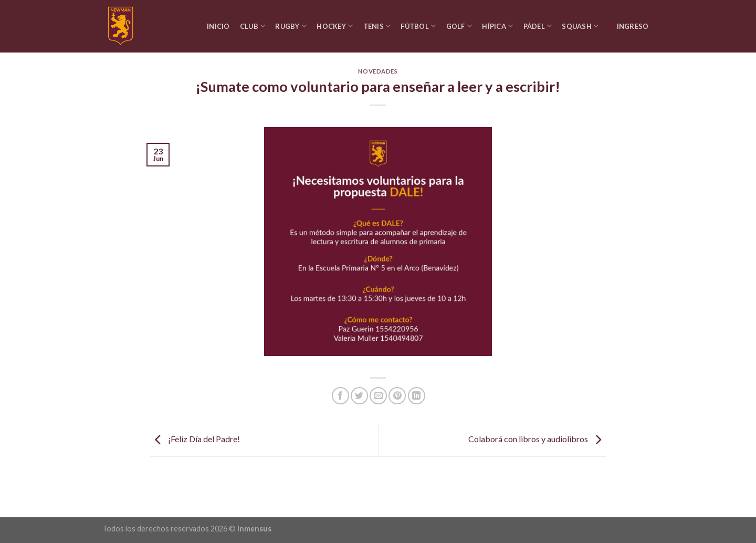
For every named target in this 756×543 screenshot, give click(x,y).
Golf (459, 26)
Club (253, 26)
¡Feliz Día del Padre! (195, 439)
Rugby (291, 26)
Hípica (497, 26)
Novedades (378, 71)
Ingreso (629, 26)
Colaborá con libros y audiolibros (537, 439)
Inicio (218, 26)
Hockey (335, 26)
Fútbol (418, 26)
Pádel (538, 26)
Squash (580, 26)
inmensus (254, 529)
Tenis (377, 26)
